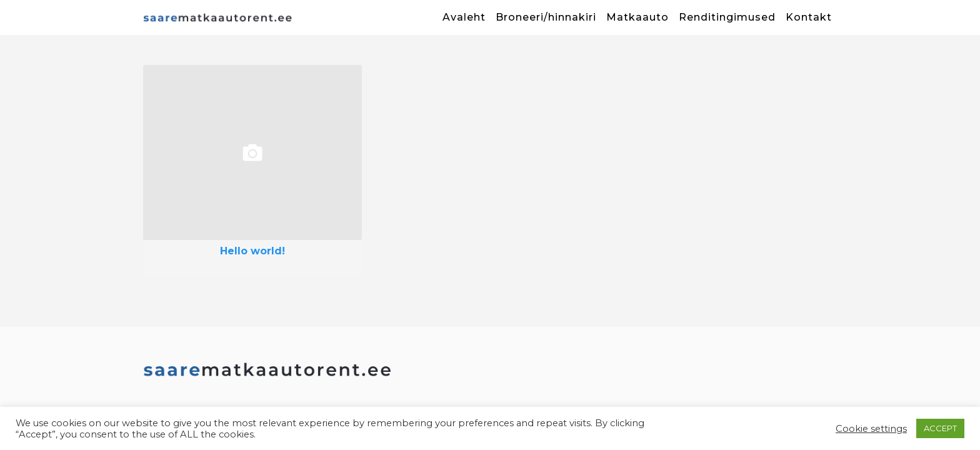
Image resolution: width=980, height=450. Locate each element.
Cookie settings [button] (871, 429)
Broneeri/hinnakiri (546, 17)
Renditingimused (727, 17)
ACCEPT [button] (940, 428)
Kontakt (809, 17)
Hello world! (252, 252)
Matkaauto (637, 17)
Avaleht (464, 17)
